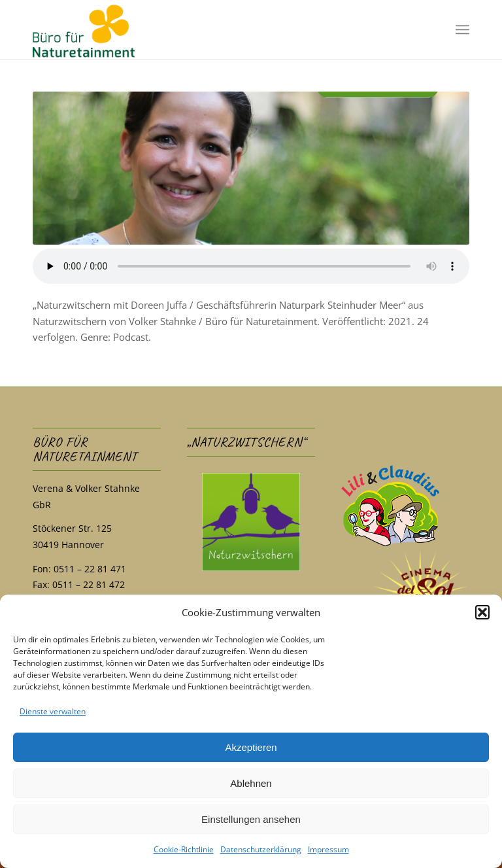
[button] (482, 612)
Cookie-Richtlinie (184, 849)
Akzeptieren (251, 747)
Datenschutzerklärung (261, 849)
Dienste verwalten (53, 711)
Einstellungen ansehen (251, 819)
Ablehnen (251, 783)
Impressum (328, 849)
